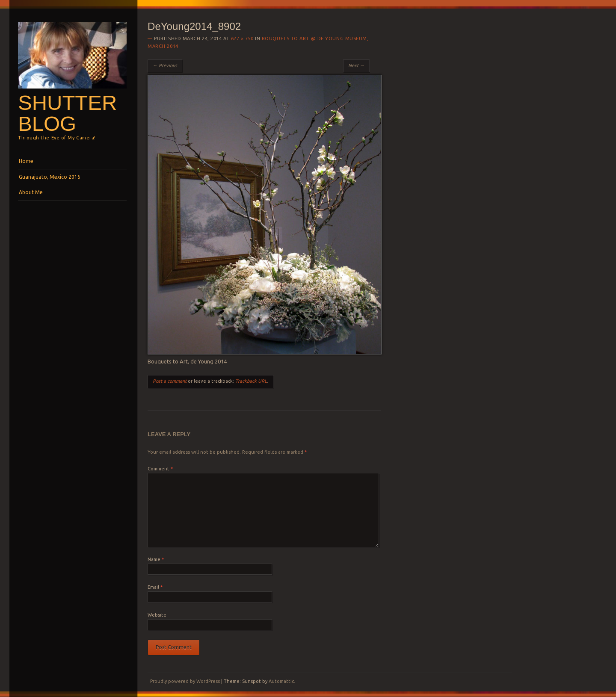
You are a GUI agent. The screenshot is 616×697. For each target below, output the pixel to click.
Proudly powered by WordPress (185, 681)
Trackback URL (251, 381)
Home (26, 161)
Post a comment (170, 381)
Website (157, 615)
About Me (31, 192)
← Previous (165, 65)
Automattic (281, 681)
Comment (160, 469)
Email (155, 587)
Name (156, 559)
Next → (356, 65)
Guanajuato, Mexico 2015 (50, 177)
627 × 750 (242, 38)
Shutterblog (67, 113)
